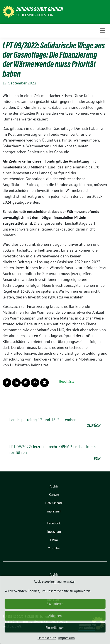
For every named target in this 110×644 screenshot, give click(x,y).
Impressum (66, 638)
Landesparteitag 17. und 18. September (55, 423)
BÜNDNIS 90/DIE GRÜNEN (40, 9)
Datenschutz (47, 638)
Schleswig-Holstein (35, 15)
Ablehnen (55, 616)
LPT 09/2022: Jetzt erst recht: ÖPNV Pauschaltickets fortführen (55, 453)
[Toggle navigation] (102, 30)
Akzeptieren (55, 604)
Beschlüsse (67, 381)
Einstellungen (55, 628)
